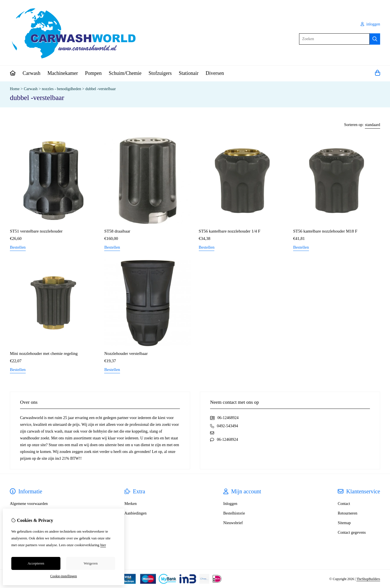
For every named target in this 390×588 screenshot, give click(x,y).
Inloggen (230, 504)
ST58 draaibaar (117, 231)
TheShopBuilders (368, 579)
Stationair (189, 73)
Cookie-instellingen (64, 576)
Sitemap (344, 523)
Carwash (31, 73)
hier (103, 545)
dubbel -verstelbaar (101, 89)
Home (15, 89)
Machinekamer (63, 73)
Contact (344, 504)
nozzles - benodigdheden (62, 89)
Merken (131, 504)
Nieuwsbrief (233, 523)
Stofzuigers (160, 73)
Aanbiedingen (136, 513)
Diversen (215, 73)
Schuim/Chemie (125, 73)
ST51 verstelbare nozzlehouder (36, 231)
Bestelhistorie (234, 513)
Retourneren (347, 513)
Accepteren (36, 563)
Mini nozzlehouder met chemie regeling (44, 353)
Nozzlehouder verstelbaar (126, 353)
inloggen (371, 24)
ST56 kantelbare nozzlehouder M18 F (325, 231)
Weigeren (91, 563)
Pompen (93, 73)
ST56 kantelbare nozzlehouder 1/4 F (230, 231)
